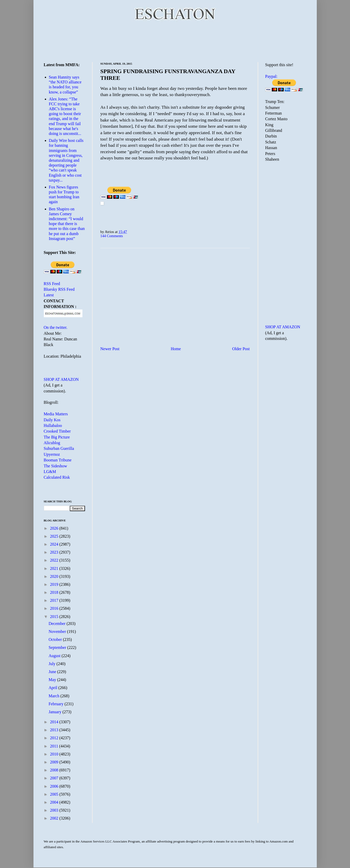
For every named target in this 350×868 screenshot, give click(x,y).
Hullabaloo (53, 426)
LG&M (50, 472)
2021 (55, 568)
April (54, 688)
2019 (55, 584)
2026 (55, 528)
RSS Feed (52, 284)
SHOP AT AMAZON (61, 379)
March (55, 696)
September (58, 647)
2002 (55, 818)
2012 (55, 738)
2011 (54, 746)
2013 (55, 730)
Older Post (241, 349)
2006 (55, 786)
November (58, 631)
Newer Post (110, 349)
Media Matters (56, 414)
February (57, 704)
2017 (55, 600)
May (53, 680)
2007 (55, 778)
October (56, 639)
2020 (55, 576)
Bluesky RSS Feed (59, 289)
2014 (55, 722)
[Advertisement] (175, 41)
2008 (55, 770)
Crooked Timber (57, 431)
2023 (55, 552)
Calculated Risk (57, 477)
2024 (55, 544)
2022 (55, 560)
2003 (55, 810)
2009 (55, 762)
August (55, 656)
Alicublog (52, 443)
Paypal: (271, 76)
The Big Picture (57, 437)
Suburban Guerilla (59, 448)
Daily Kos (52, 420)
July (53, 664)
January (56, 712)
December (58, 624)
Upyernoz (52, 454)
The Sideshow (56, 466)
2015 (55, 617)
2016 (55, 608)
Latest (49, 295)
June (53, 672)
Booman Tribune (58, 460)
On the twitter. (56, 327)
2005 (55, 794)
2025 (55, 536)
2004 (55, 802)
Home (176, 349)
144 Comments (112, 236)
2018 (55, 592)
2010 (55, 754)
